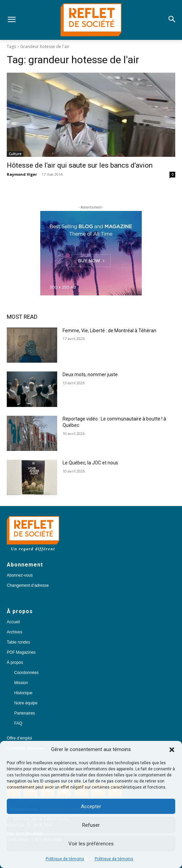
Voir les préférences (91, 844)
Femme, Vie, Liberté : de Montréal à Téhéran (109, 331)
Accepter (91, 806)
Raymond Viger (22, 174)
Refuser (91, 825)
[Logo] (91, 20)
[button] (172, 750)
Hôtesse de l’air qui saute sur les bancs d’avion (80, 165)
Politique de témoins (65, 859)
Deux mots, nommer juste (91, 375)
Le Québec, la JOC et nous (90, 463)
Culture (15, 154)
